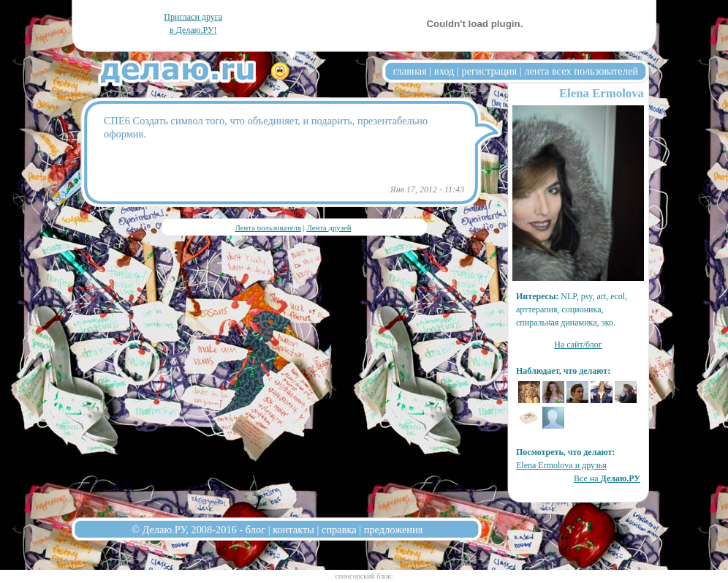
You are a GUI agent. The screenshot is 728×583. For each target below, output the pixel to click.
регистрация (489, 71)
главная (410, 71)
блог (255, 530)
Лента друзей (329, 227)
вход (444, 71)
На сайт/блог (578, 345)
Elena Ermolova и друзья (561, 465)
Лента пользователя (268, 227)
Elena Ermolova (602, 93)
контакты (293, 530)
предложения (394, 530)
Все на (607, 478)
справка (339, 530)
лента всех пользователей (581, 71)
